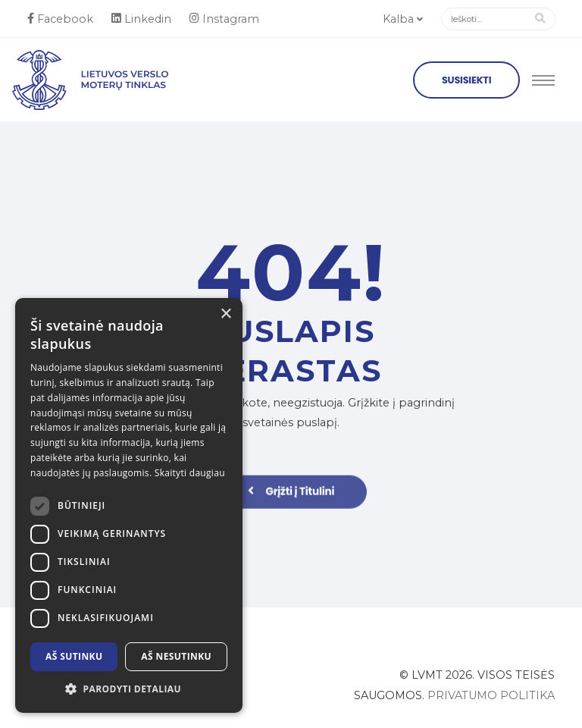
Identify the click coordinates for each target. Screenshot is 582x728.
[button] (129, 689)
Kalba (403, 19)
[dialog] (129, 505)
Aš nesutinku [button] (176, 656)
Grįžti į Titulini (291, 497)
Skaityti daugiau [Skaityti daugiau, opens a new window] (190, 473)
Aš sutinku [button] (74, 656)
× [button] (225, 314)
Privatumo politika (491, 695)
